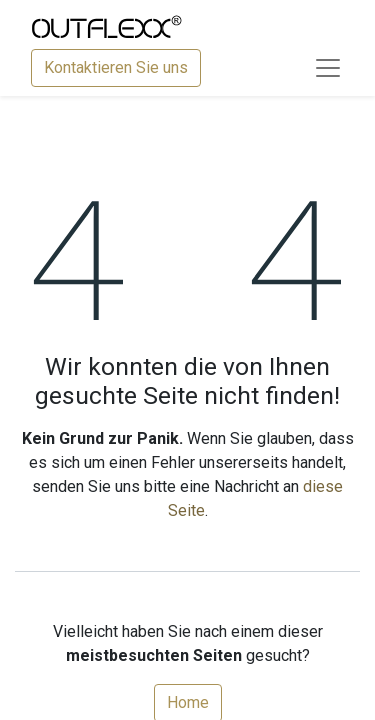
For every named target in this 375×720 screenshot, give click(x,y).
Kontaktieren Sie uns (116, 67)
